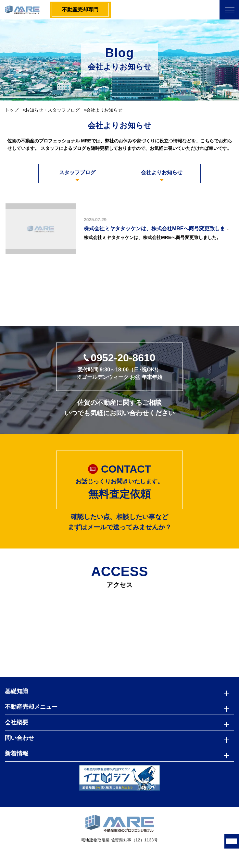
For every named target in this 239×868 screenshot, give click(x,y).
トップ (12, 110)
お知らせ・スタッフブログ (52, 110)
